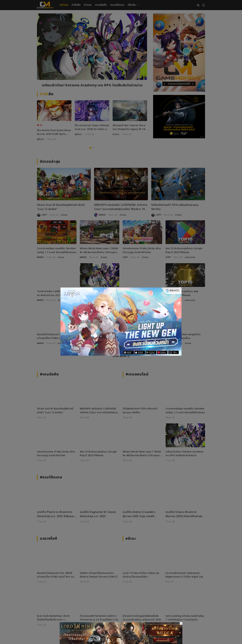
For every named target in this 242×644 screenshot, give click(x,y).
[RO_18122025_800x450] (121, 355)
